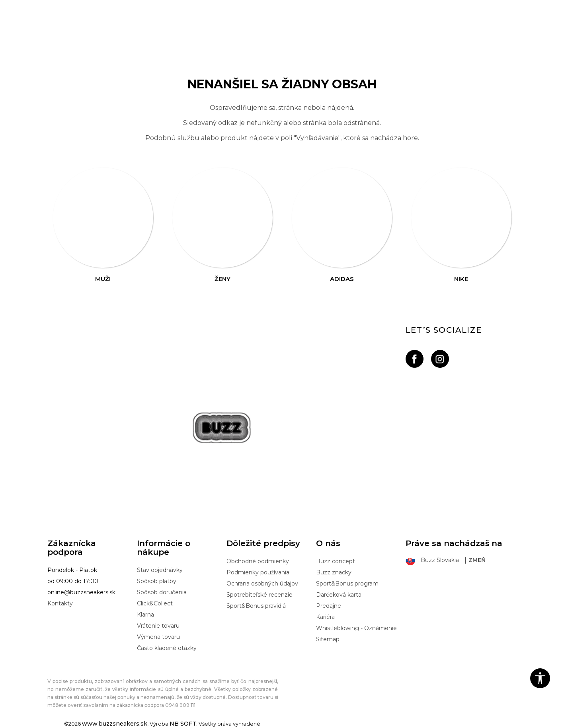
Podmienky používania (258, 572)
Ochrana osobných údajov (262, 584)
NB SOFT (183, 724)
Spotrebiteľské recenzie (260, 595)
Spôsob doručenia (162, 592)
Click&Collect (155, 603)
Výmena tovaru (158, 637)
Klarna (145, 615)
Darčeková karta (339, 595)
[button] (540, 678)
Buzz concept (336, 561)
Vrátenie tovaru (158, 626)
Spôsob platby (157, 581)
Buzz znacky (334, 572)
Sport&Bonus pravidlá (256, 606)
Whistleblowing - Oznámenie (356, 628)
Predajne (329, 606)
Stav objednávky (160, 570)
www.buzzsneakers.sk (115, 724)
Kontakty (60, 603)
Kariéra (325, 617)
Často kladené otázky (167, 648)
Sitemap (328, 639)
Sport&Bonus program (347, 584)
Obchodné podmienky (258, 561)
